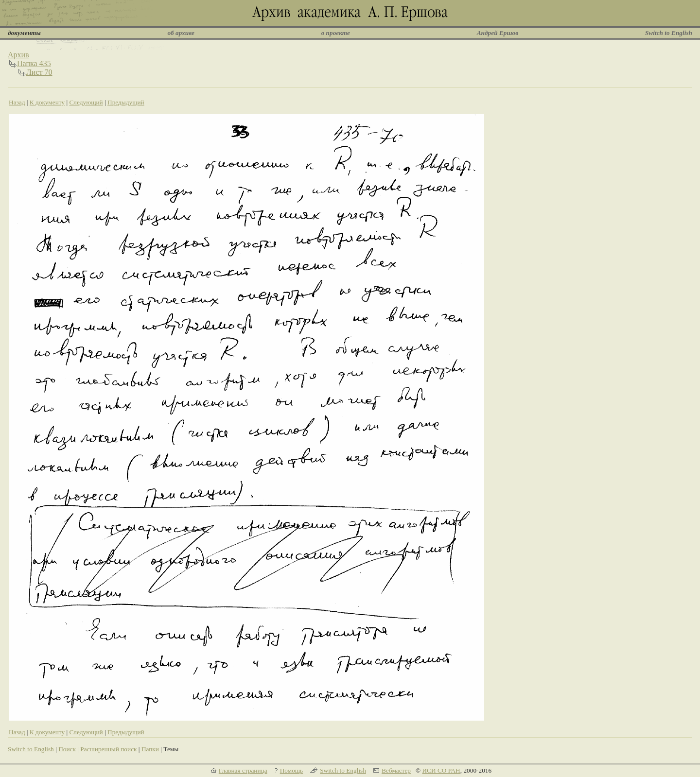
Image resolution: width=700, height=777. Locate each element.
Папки (150, 749)
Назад (17, 102)
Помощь (291, 770)
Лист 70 (39, 72)
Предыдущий (126, 102)
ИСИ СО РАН (441, 770)
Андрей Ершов (498, 33)
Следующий (86, 102)
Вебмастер (396, 770)
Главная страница (243, 770)
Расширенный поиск (108, 749)
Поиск (67, 749)
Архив (18, 55)
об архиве (181, 33)
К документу (47, 102)
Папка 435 (34, 63)
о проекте (336, 33)
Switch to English (669, 33)
